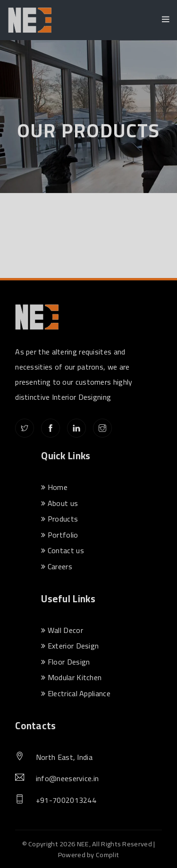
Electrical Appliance (76, 693)
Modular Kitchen (71, 677)
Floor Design (65, 662)
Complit (107, 855)
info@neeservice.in (67, 779)
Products (59, 519)
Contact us (63, 550)
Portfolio (59, 535)
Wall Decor (62, 630)
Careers (57, 566)
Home (54, 487)
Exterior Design (70, 646)
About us (59, 503)
